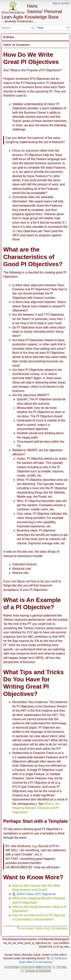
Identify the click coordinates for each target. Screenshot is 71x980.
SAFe (39, 928)
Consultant (27, 928)
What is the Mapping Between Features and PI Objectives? (36, 808)
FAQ (47, 928)
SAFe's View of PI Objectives (36, 894)
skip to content (61, 3)
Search (33, 28)
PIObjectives (60, 928)
